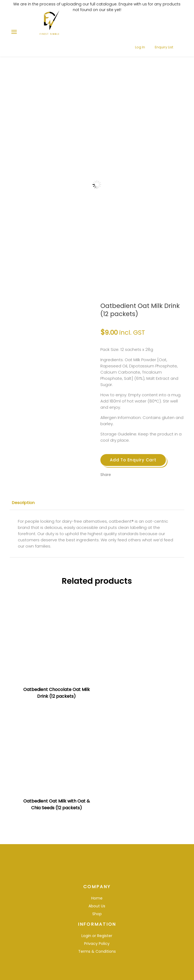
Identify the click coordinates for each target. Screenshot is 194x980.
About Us (97, 897)
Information (97, 915)
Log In (136, 29)
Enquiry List (161, 29)
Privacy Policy (97, 934)
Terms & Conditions (97, 942)
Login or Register (97, 927)
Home (97, 889)
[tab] (97, 503)
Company (97, 877)
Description (23, 503)
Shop (97, 905)
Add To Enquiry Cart (133, 460)
